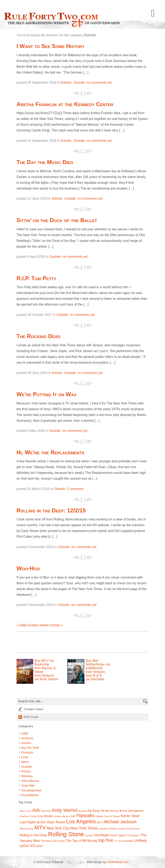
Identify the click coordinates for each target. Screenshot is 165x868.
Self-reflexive (30, 781)
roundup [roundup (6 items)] (89, 835)
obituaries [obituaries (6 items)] (103, 829)
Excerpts (27, 752)
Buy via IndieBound (98, 664)
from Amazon (44, 675)
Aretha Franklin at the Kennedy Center (65, 104)
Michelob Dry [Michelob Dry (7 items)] (27, 829)
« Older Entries (28, 625)
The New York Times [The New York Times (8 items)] (53, 841)
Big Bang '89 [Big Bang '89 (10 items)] (96, 811)
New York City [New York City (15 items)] (58, 828)
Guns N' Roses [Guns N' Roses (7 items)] (112, 816)
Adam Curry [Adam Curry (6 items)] (26, 811)
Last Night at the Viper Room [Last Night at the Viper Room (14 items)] (42, 822)
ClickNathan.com (118, 862)
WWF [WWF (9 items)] (39, 846)
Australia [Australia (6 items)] (82, 811)
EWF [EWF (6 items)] (73, 816)
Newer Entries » (51, 625)
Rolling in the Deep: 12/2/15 (51, 511)
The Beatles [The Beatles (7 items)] (133, 835)
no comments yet (99, 83)
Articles (66, 83)
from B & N (94, 675)
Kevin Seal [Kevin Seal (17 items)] (130, 816)
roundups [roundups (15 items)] (101, 835)
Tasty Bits (28, 785)
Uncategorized (31, 790)
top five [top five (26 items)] (106, 840)
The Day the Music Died (45, 162)
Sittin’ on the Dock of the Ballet (57, 220)
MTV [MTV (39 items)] (40, 828)
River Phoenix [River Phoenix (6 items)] (133, 829)
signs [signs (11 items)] (122, 835)
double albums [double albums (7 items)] (62, 816)
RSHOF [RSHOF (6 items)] (114, 835)
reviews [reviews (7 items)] (121, 829)
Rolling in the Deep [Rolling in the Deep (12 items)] (33, 835)
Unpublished (30, 795)
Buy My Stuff (30, 748)
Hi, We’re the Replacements (50, 452)
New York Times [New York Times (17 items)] (84, 828)
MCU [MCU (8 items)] (100, 822)
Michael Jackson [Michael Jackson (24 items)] (120, 822)
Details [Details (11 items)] (48, 816)
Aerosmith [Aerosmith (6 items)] (46, 811)
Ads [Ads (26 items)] (36, 810)
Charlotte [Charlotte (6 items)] (24, 816)
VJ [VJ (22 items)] (32, 845)
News (25, 762)
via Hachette (95, 679)
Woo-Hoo (28, 568)
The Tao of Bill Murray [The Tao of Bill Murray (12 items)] (82, 841)
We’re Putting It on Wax (46, 394)
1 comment (75, 489)
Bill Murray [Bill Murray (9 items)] (112, 811)
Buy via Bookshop (44, 662)
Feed (31, 717)
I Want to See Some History (50, 46)
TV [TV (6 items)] (115, 841)
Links (25, 757)
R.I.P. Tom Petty (36, 278)
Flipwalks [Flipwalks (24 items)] (85, 816)
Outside (79, 83)
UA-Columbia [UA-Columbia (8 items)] (125, 841)
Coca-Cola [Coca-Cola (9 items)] (36, 816)
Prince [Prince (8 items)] (113, 829)
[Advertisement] (65, 642)
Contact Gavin (34, 709)
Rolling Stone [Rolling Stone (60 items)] (66, 834)
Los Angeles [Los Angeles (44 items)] (81, 821)
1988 (25, 733)
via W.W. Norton (46, 679)
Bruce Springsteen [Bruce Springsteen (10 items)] (132, 811)
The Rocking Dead (39, 336)
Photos (26, 771)
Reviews (27, 776)
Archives (27, 738)
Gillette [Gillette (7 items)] (99, 816)
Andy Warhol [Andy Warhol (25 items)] (64, 810)
